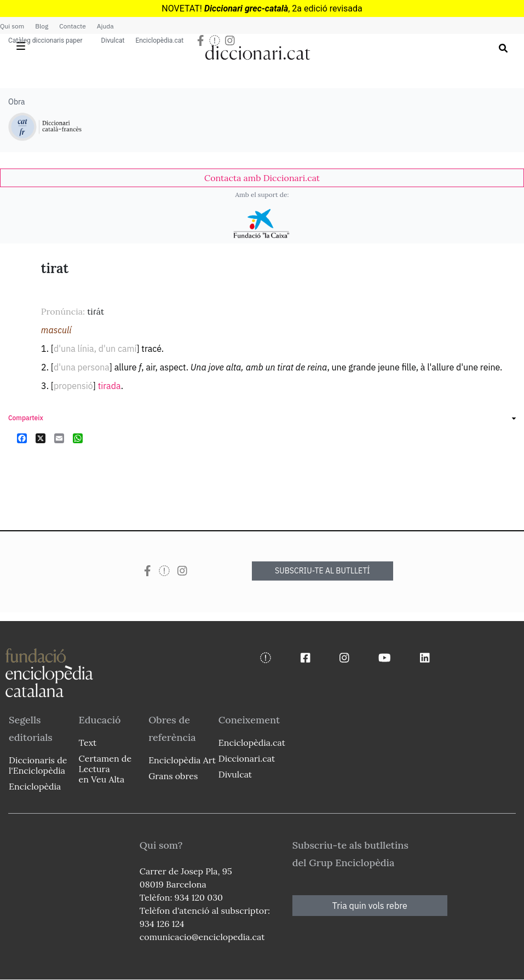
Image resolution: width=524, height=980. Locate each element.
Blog (42, 26)
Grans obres (173, 776)
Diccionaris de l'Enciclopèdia (38, 765)
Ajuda (105, 26)
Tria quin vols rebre (370, 906)
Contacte (72, 26)
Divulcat (113, 40)
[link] (262, 178)
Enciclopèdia (35, 786)
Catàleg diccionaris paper (45, 40)
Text (88, 743)
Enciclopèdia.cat (159, 40)
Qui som (12, 26)
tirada (110, 386)
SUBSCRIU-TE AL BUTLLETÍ (323, 571)
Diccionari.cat (247, 758)
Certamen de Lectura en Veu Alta (105, 769)
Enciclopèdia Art (182, 760)
